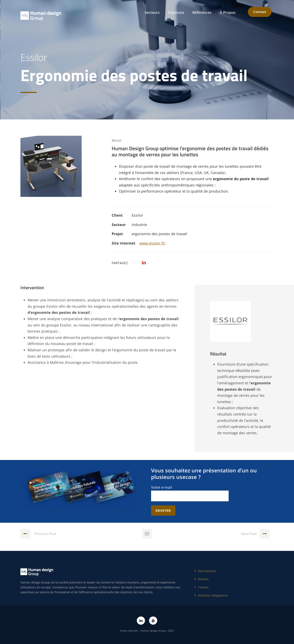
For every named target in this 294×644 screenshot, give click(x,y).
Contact (260, 12)
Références (202, 12)
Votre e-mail (190, 493)
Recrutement (207, 571)
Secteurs (152, 12)
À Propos (228, 12)
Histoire (203, 579)
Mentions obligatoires (213, 595)
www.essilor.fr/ (153, 243)
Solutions (176, 12)
